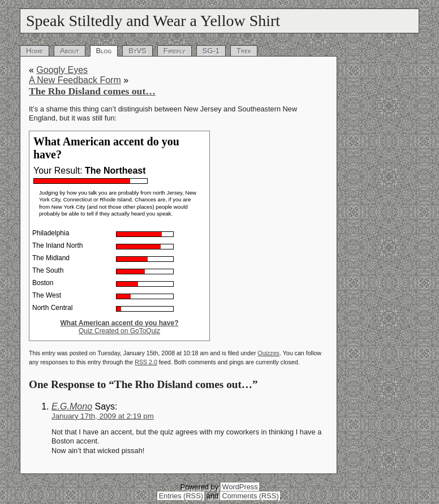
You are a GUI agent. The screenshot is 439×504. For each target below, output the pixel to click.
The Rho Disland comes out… (92, 91)
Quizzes (268, 353)
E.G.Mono (72, 406)
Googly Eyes (62, 70)
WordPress (240, 487)
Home (35, 51)
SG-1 (211, 51)
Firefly (175, 51)
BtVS (137, 51)
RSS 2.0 (146, 362)
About (70, 51)
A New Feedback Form (75, 80)
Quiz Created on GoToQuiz (119, 331)
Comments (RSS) (250, 496)
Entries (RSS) (181, 496)
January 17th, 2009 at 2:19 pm (103, 416)
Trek (244, 51)
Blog (104, 51)
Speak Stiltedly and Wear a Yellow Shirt (153, 21)
